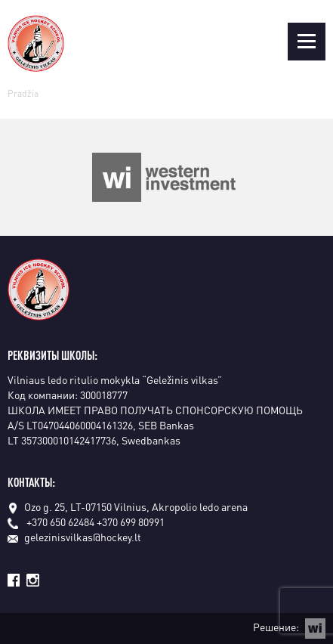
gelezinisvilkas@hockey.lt (74, 537)
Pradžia (23, 93)
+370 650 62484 (60, 522)
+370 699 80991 (131, 522)
